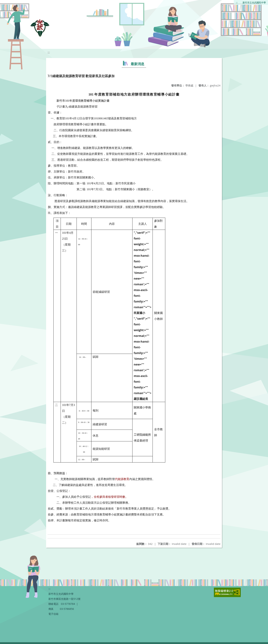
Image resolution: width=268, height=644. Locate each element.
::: (237, 3)
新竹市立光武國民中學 (254, 3)
